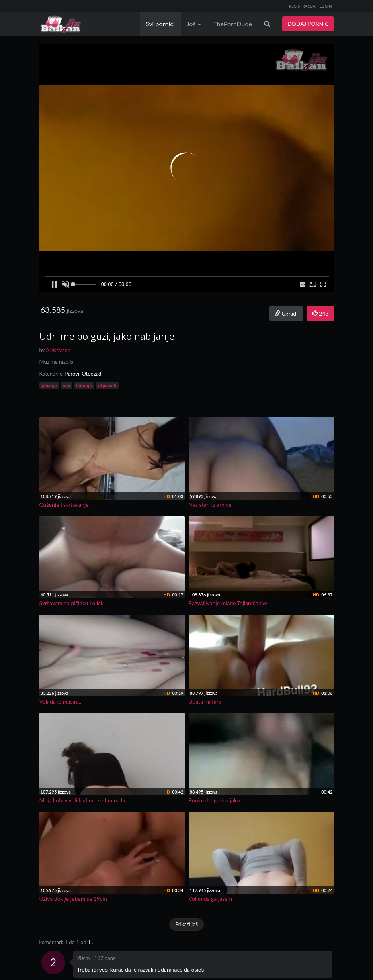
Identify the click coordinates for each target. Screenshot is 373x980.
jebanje (50, 385)
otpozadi (107, 385)
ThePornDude (232, 24)
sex (66, 385)
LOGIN (326, 6)
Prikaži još (186, 924)
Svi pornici (160, 24)
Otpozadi (92, 374)
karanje (84, 385)
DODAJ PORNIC (308, 24)
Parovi (72, 374)
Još (194, 24)
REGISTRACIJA (302, 6)
